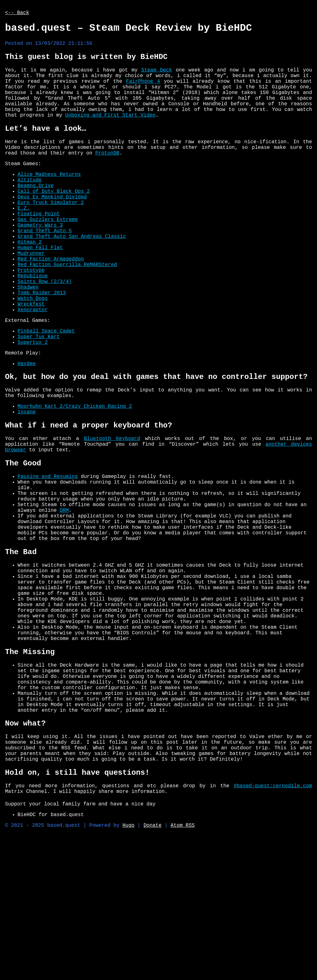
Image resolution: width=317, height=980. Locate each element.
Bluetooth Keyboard (112, 511)
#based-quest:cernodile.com (273, 922)
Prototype (31, 317)
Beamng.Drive (36, 213)
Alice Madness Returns (49, 200)
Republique (33, 324)
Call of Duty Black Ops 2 (54, 220)
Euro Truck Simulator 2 (51, 234)
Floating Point (39, 248)
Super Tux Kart (39, 396)
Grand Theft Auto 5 (45, 269)
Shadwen (28, 338)
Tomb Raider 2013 (42, 344)
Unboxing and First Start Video (110, 132)
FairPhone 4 (143, 91)
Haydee (27, 427)
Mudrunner (31, 296)
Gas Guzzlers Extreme (48, 255)
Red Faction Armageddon (51, 303)
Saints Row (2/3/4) (45, 331)
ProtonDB (107, 176)
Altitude (30, 207)
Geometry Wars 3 (40, 262)
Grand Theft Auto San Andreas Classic (72, 275)
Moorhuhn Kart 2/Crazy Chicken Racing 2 (75, 475)
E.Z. (24, 241)
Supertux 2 (33, 403)
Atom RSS (183, 967)
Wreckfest (31, 358)
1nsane (27, 482)
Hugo (128, 967)
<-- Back (17, 13)
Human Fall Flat (40, 289)
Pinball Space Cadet (46, 389)
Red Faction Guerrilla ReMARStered (67, 310)
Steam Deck (157, 77)
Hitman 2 (30, 282)
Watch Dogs (33, 351)
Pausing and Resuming (48, 555)
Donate (153, 967)
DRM (64, 596)
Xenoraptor (33, 365)
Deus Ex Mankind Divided (52, 227)
